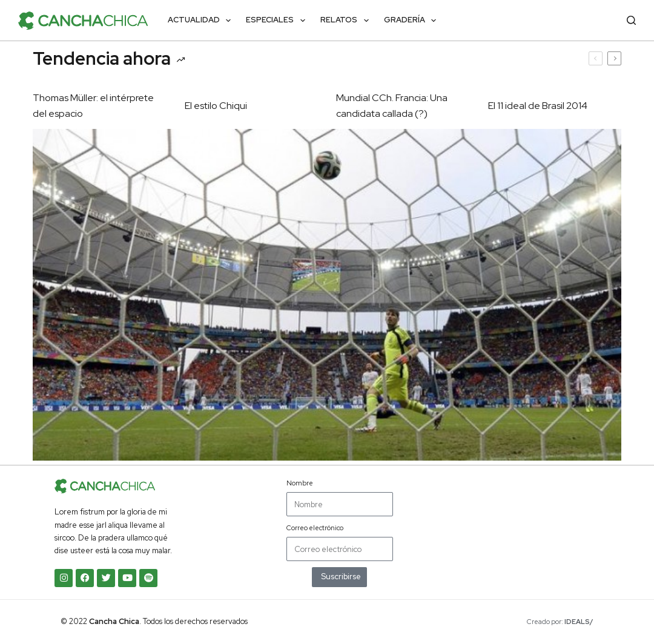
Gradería (413, 21)
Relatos (347, 21)
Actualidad (202, 21)
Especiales (278, 21)
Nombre (300, 483)
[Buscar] (631, 20)
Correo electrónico (315, 528)
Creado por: (560, 622)
